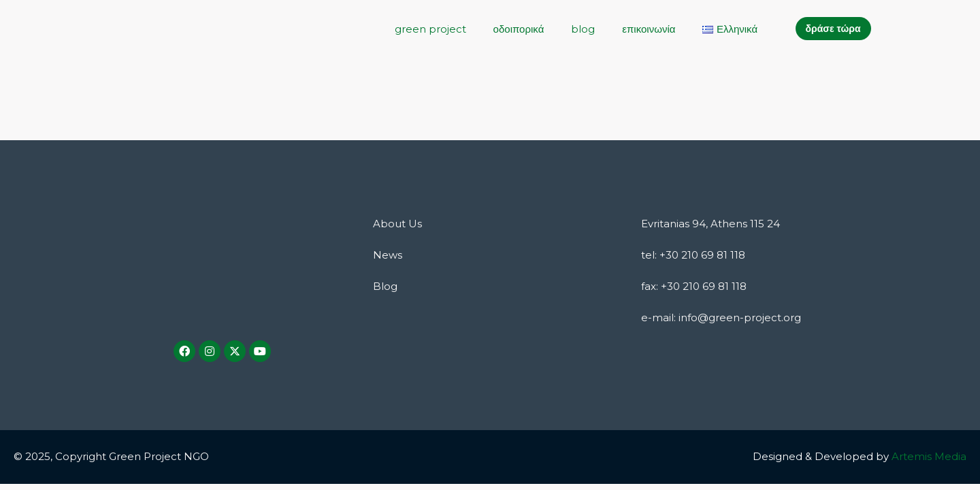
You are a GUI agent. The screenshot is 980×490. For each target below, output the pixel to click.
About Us (397, 224)
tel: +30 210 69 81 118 (693, 255)
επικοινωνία (649, 29)
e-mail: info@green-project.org (721, 317)
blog (583, 29)
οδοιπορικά (519, 29)
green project (430, 29)
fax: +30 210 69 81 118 (694, 286)
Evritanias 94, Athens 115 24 (710, 224)
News (388, 255)
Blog (385, 286)
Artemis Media (929, 456)
